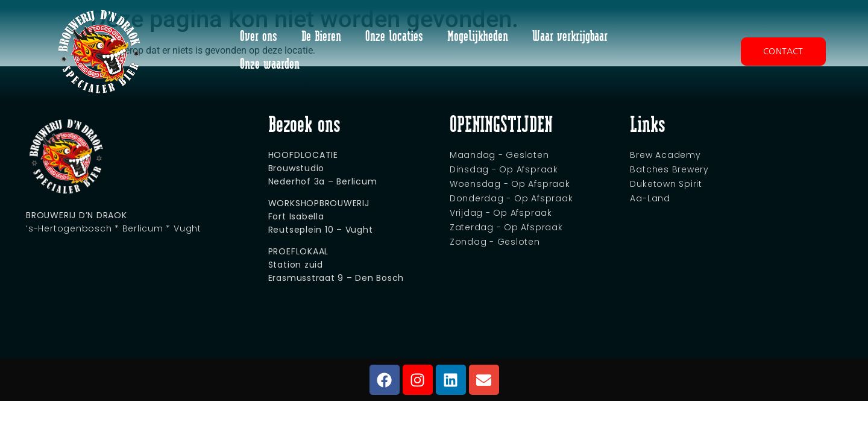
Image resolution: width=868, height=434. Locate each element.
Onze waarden (270, 65)
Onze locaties (394, 37)
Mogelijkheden (478, 37)
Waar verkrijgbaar (570, 37)
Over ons (259, 37)
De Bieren (321, 37)
